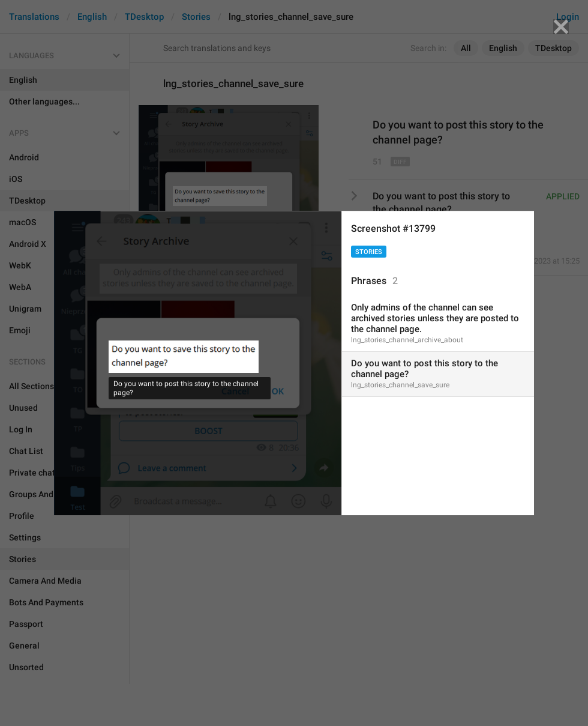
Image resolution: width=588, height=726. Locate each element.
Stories (369, 252)
